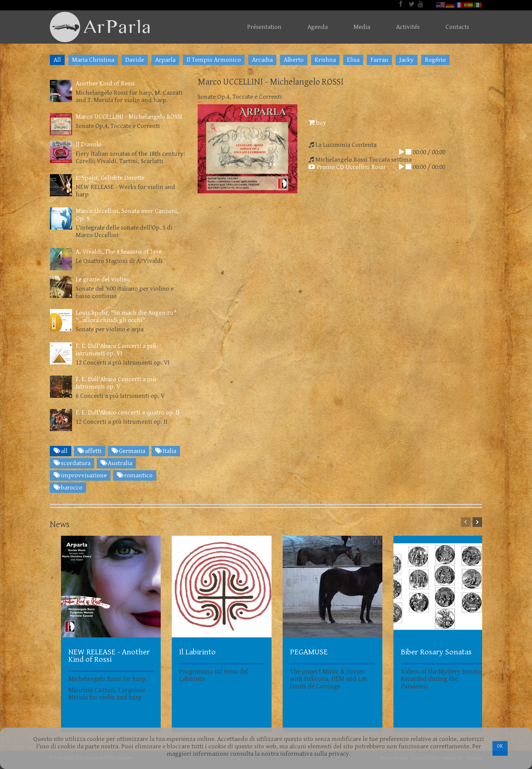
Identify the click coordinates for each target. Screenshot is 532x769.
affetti (90, 451)
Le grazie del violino (103, 280)
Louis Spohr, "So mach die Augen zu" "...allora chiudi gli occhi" (126, 316)
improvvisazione (80, 475)
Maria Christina (93, 60)
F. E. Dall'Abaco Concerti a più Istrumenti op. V (116, 383)
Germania (128, 451)
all (61, 451)
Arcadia (262, 60)
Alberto (294, 60)
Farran (379, 60)
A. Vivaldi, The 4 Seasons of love (119, 252)
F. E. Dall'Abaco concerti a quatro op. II (128, 413)
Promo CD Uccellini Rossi (347, 167)
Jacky (407, 60)
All (57, 60)
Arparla (165, 60)
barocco (68, 488)
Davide (135, 60)
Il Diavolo (89, 145)
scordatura (72, 463)
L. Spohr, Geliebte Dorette (110, 178)
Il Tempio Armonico (214, 60)
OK (500, 746)
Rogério (435, 60)
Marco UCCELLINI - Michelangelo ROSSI (129, 117)
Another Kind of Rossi (105, 84)
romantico (135, 475)
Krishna (325, 60)
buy (317, 123)
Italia (166, 451)
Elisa (353, 60)
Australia (116, 463)
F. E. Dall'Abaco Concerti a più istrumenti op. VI (116, 350)
